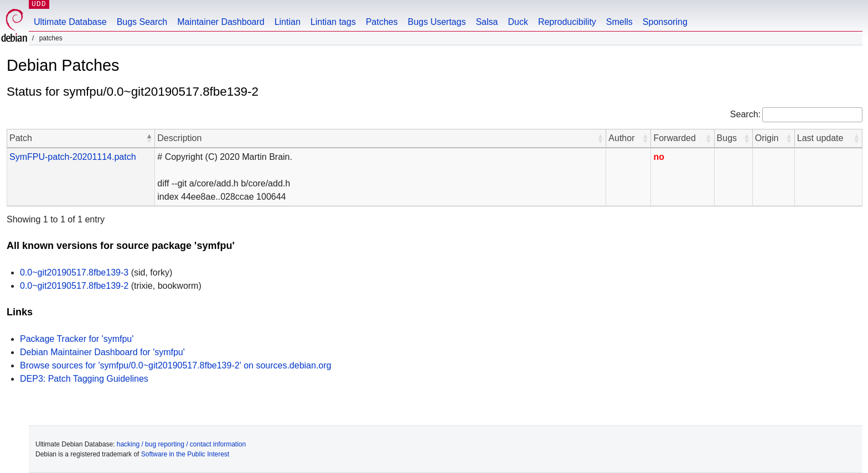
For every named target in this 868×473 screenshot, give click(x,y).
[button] (149, 138)
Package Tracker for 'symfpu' (77, 339)
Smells (619, 22)
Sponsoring (665, 22)
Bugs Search (142, 22)
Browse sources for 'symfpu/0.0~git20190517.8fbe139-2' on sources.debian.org (175, 365)
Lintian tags (333, 22)
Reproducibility (567, 22)
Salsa (487, 22)
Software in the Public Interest (185, 454)
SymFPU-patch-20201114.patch (73, 157)
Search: (745, 114)
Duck (518, 22)
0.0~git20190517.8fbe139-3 (74, 272)
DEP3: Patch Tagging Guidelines (84, 379)
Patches (382, 22)
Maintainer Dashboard (221, 22)
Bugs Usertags (436, 22)
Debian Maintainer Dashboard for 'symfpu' (102, 352)
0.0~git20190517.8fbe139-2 (74, 286)
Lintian (288, 22)
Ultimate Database (70, 22)
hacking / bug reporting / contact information (181, 444)
